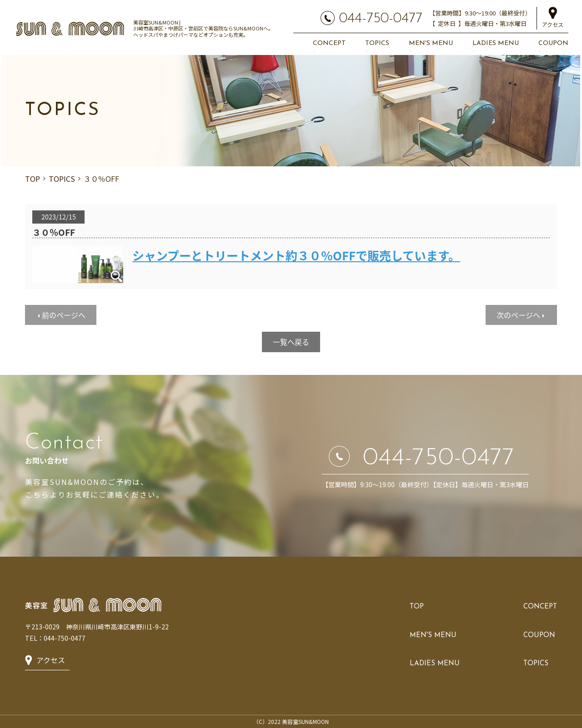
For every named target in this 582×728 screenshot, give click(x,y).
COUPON (553, 43)
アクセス (553, 24)
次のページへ (518, 315)
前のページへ (64, 315)
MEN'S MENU (431, 43)
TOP (33, 179)
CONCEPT (329, 43)
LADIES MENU (496, 43)
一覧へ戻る (291, 342)
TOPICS (377, 43)
